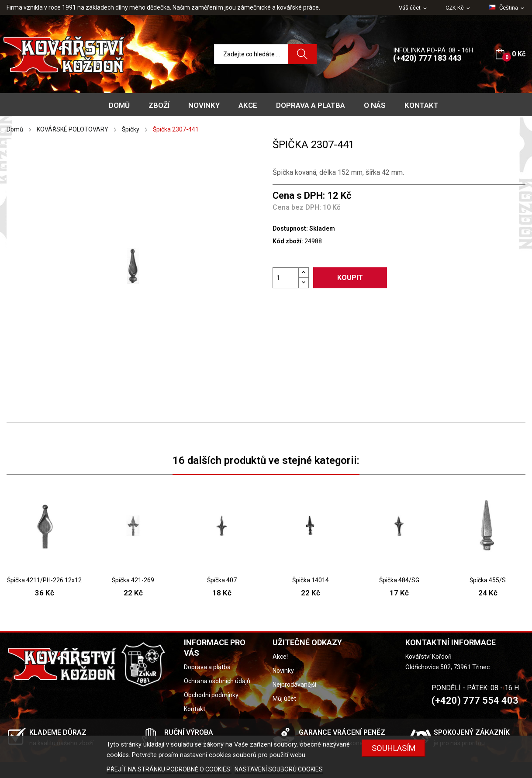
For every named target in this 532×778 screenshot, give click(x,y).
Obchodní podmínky (211, 695)
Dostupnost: (290, 228)
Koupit (350, 278)
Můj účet (284, 698)
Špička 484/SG (399, 580)
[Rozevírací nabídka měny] (458, 8)
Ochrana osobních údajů (217, 681)
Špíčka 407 (222, 580)
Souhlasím (394, 748)
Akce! (280, 657)
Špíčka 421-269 (133, 580)
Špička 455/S (488, 580)
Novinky (283, 671)
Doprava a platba (207, 667)
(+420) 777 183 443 (427, 58)
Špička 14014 (311, 580)
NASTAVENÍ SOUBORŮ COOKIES (279, 769)
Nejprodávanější (294, 685)
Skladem (322, 228)
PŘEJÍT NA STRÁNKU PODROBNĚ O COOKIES (169, 769)
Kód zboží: (288, 241)
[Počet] (286, 278)
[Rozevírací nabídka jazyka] (507, 8)
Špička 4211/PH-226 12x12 (44, 580)
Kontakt (195, 709)
